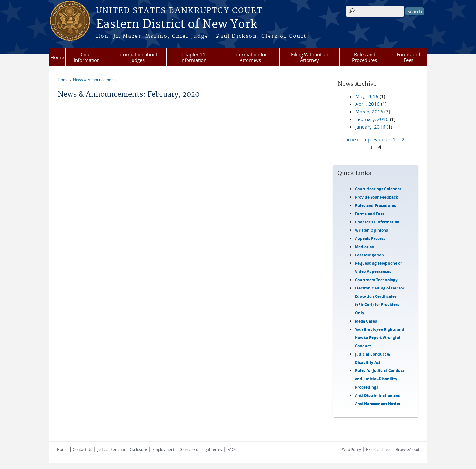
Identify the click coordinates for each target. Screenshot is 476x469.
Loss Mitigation (369, 255)
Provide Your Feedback (376, 197)
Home (57, 57)
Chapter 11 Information (194, 57)
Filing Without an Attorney (310, 57)
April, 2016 (367, 104)
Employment (163, 449)
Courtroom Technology (376, 280)
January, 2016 (370, 127)
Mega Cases (366, 321)
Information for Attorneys (250, 57)
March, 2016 (369, 112)
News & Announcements (95, 80)
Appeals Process (370, 238)
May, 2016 (367, 96)
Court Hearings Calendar (378, 189)
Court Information (87, 57)
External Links (378, 449)
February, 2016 (372, 119)
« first (353, 139)
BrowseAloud (407, 449)
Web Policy (351, 449)
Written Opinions (371, 230)
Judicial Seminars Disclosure (122, 449)
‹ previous (376, 139)
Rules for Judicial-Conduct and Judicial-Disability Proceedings (380, 379)
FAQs (232, 449)
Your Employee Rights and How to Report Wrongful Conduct (380, 338)
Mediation (365, 247)
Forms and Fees (408, 57)
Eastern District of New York (177, 24)
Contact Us (82, 449)
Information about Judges (137, 57)
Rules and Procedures (364, 57)
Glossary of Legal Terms (201, 449)
